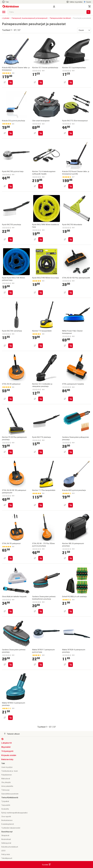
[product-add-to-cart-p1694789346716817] (10, 293)
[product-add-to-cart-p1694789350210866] (71, 558)
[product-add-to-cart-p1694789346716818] (41, 239)
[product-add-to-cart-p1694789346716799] (41, 293)
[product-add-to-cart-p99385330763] (10, 558)
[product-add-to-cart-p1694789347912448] (71, 293)
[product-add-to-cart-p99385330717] (10, 399)
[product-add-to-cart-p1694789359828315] (10, 452)
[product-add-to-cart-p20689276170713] (10, 239)
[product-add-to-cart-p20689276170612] (41, 452)
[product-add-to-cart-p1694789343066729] (41, 558)
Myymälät (6, 747)
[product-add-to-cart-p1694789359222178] (41, 611)
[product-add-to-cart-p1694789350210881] (41, 82)
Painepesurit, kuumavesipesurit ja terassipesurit (30, 18)
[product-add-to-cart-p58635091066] (10, 133)
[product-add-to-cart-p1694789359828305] (41, 186)
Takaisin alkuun (12, 734)
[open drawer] (4, 12)
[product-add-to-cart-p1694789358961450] (10, 505)
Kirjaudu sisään (9, 755)
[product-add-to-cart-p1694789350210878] (71, 82)
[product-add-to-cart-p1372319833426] (10, 82)
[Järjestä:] (84, 30)
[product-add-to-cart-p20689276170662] (71, 133)
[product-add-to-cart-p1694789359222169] (71, 452)
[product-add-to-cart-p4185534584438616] (41, 665)
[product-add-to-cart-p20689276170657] (10, 186)
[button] (54, 6)
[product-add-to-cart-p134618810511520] (41, 133)
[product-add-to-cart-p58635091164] (71, 186)
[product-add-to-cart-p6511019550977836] (71, 611)
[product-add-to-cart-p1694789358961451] (71, 399)
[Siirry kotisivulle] (11, 6)
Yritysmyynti (7, 751)
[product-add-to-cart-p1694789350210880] (41, 399)
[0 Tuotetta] (90, 6)
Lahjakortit (7, 743)
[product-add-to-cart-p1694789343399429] (71, 346)
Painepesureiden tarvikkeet (60, 18)
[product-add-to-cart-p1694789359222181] (10, 665)
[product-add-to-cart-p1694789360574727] (10, 611)
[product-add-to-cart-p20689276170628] (71, 239)
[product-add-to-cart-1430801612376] (71, 505)
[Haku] (88, 12)
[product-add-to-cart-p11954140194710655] (41, 505)
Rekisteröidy (7, 759)
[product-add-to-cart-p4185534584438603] (71, 665)
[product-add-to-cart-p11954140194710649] (41, 346)
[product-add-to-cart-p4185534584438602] (10, 718)
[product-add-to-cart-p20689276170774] (10, 346)
